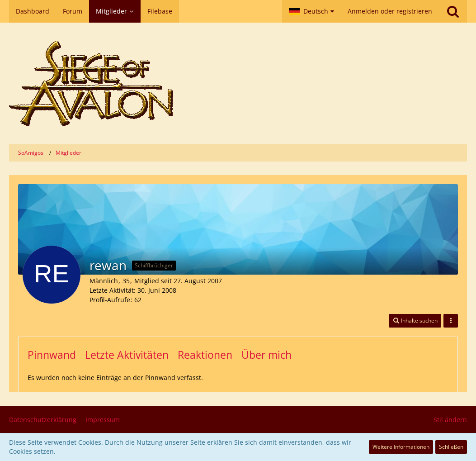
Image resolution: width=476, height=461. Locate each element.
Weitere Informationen (401, 447)
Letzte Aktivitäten (127, 355)
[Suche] (453, 11)
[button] (311, 11)
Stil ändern (450, 420)
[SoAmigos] (238, 83)
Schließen (451, 447)
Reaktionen (205, 355)
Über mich (266, 355)
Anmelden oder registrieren (390, 11)
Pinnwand (52, 355)
